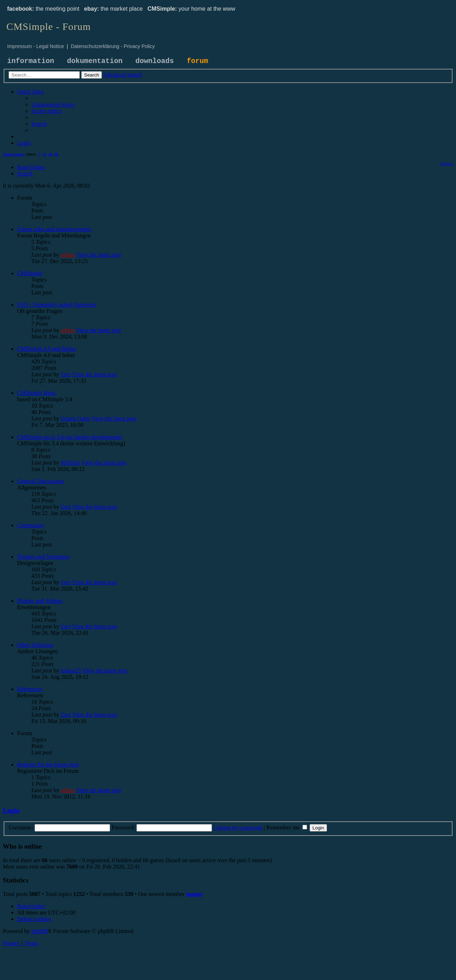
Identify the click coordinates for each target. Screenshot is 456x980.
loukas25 (71, 670)
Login (11, 810)
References (30, 689)
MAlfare (70, 463)
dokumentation (95, 61)
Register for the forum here (48, 764)
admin (68, 255)
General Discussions (40, 481)
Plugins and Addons (40, 601)
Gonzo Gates (75, 418)
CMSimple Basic (37, 393)
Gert (66, 374)
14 (45, 154)
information (31, 61)
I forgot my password (238, 827)
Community (31, 525)
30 (50, 154)
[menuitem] (53, 104)
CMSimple (30, 273)
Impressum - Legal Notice (36, 46)
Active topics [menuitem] (14, 154)
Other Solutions (35, 645)
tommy (195, 894)
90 (56, 154)
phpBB (39, 931)
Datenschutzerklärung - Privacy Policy (113, 46)
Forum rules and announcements (54, 229)
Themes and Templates (43, 557)
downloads (155, 61)
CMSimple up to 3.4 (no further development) (70, 437)
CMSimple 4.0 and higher (47, 349)
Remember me (287, 827)
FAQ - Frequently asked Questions (57, 305)
